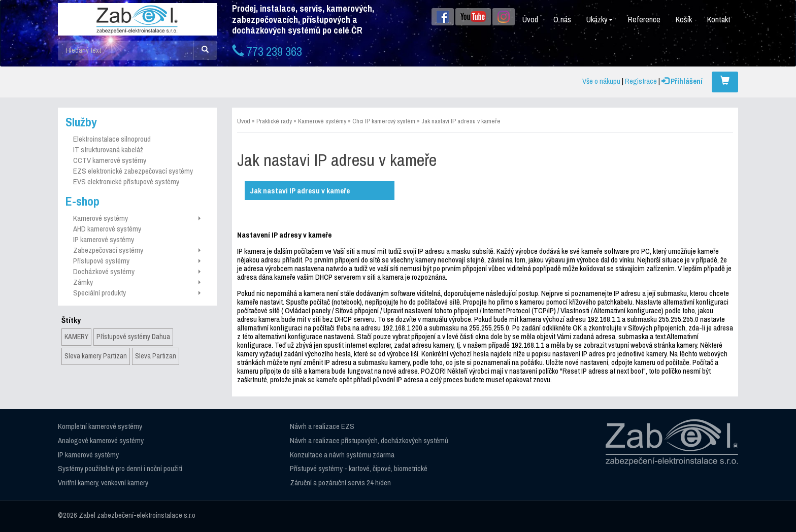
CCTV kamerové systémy (110, 160)
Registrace (641, 81)
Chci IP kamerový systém (384, 121)
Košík (684, 19)
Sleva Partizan (156, 356)
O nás (562, 19)
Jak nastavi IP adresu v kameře (461, 121)
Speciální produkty (137, 293)
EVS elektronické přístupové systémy (126, 181)
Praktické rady (274, 121)
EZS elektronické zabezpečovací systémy (133, 171)
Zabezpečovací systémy (137, 250)
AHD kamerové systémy (107, 229)
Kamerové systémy (137, 218)
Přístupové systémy (137, 261)
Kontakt (719, 19)
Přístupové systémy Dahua (133, 337)
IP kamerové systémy (104, 239)
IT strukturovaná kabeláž (108, 149)
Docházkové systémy (137, 271)
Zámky (137, 282)
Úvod (530, 19)
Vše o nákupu (601, 81)
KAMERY (76, 337)
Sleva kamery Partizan (96, 356)
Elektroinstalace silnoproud (112, 139)
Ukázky (600, 19)
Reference (644, 19)
